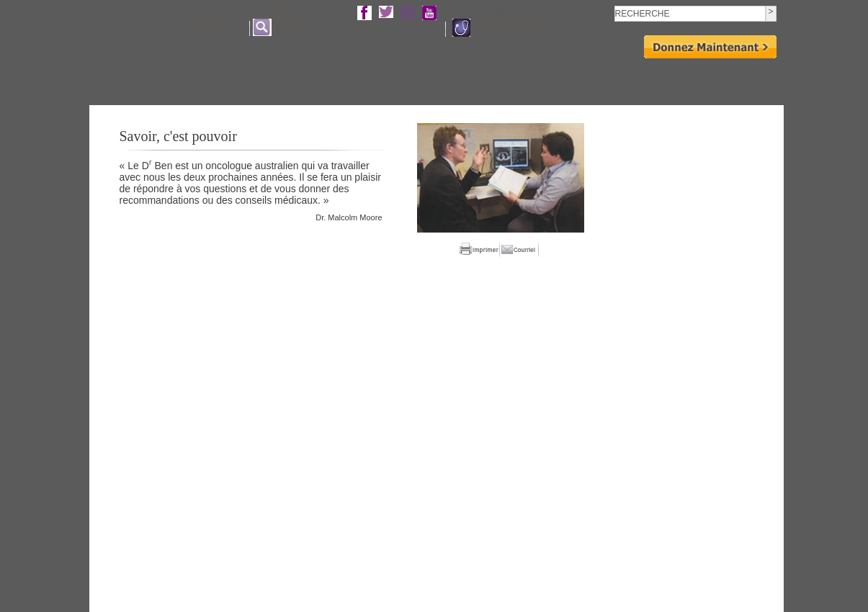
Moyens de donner (686, 81)
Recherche (484, 81)
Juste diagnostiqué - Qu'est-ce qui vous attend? (516, 21)
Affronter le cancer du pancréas (390, 81)
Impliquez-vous (546, 81)
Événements (612, 81)
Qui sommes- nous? (275, 81)
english (585, 33)
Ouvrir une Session (220, 18)
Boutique (754, 81)
